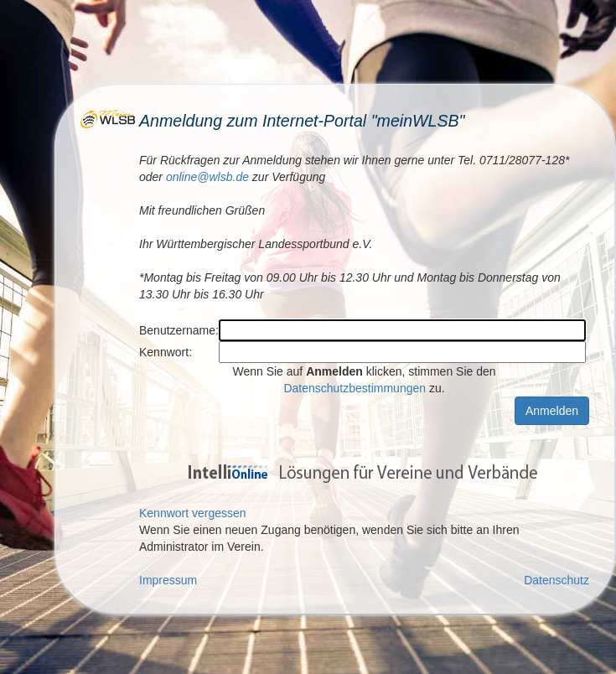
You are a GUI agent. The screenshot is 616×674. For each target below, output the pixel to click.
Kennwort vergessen (193, 513)
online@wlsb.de (207, 177)
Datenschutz (556, 580)
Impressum (168, 580)
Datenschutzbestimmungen (355, 388)
